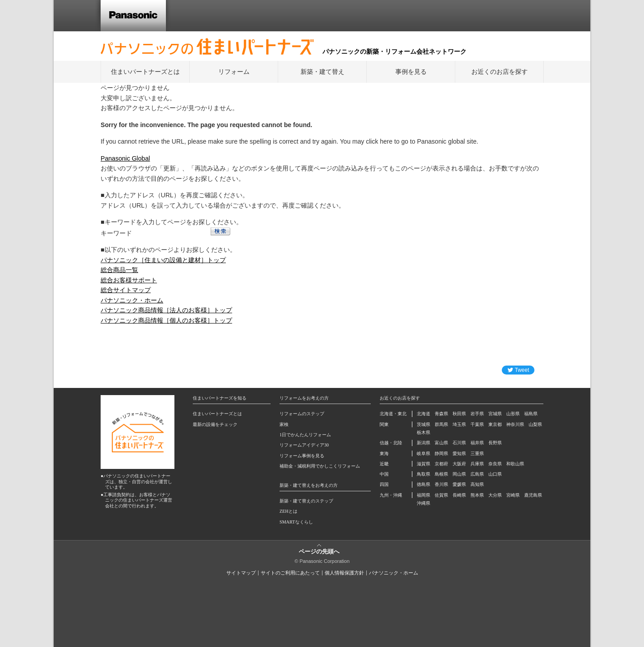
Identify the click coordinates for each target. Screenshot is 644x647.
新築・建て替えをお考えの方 (309, 485)
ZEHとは (288, 511)
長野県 (495, 443)
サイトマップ (241, 573)
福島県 (531, 414)
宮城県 (495, 414)
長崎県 (459, 495)
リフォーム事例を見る (302, 456)
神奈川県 (515, 424)
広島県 (477, 474)
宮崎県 (513, 495)
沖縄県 (424, 503)
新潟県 (424, 443)
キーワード (116, 233)
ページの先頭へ (319, 551)
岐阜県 (424, 453)
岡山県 (459, 474)
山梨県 (535, 424)
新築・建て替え (322, 72)
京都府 (441, 464)
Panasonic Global (125, 158)
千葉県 (477, 424)
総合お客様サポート (129, 280)
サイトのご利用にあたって (290, 573)
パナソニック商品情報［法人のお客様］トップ (166, 310)
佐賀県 (441, 495)
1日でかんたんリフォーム (305, 435)
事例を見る (411, 72)
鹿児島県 (533, 495)
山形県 (513, 414)
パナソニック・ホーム (132, 300)
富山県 (441, 443)
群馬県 (441, 424)
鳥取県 (424, 474)
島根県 (441, 474)
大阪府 (459, 464)
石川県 (459, 443)
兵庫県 (477, 464)
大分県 (495, 495)
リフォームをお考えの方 (304, 398)
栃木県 (424, 432)
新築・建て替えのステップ (306, 501)
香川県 (441, 484)
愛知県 (459, 453)
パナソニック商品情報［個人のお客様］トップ (166, 320)
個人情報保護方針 (344, 573)
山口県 (495, 474)
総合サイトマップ (126, 290)
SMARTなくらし (296, 522)
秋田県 (459, 414)
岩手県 (477, 414)
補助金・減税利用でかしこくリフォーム (320, 466)
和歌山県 (515, 464)
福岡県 (424, 495)
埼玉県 (459, 424)
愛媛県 (459, 484)
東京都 (495, 424)
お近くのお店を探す (500, 72)
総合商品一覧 (119, 270)
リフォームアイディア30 (304, 445)
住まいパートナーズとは (145, 72)
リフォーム (234, 72)
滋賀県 (424, 464)
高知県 (477, 484)
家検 (284, 424)
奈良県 (495, 464)
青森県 (441, 414)
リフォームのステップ (302, 414)
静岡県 (441, 453)
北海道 (424, 414)
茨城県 (424, 424)
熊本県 (477, 495)
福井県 (477, 443)
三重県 (477, 453)
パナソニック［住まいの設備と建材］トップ (163, 260)
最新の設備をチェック (215, 424)
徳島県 (424, 484)
